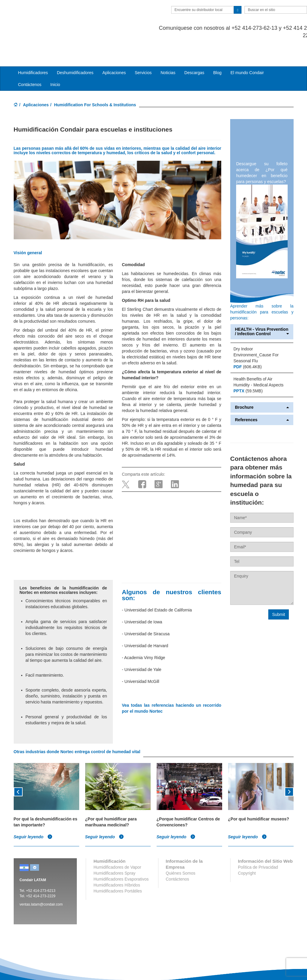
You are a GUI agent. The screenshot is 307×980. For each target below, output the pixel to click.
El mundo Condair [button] (247, 49)
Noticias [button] (168, 49)
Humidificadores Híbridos (117, 861)
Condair (48, 13)
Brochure (262, 383)
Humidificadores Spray (114, 849)
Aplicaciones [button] (114, 49)
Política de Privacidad (258, 843)
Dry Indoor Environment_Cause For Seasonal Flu (256, 331)
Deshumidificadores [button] (75, 49)
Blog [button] (217, 49)
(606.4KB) (248, 343)
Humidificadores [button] (33, 49)
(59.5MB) (248, 367)
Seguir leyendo (33, 813)
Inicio (55, 61)
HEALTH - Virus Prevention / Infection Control (262, 308)
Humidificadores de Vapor (117, 843)
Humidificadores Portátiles (118, 867)
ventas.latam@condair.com (41, 880)
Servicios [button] (143, 49)
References (262, 396)
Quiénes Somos (181, 849)
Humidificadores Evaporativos (121, 855)
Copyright (247, 849)
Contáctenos (30, 61)
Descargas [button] (194, 49)
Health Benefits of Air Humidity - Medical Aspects (258, 358)
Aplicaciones (36, 81)
